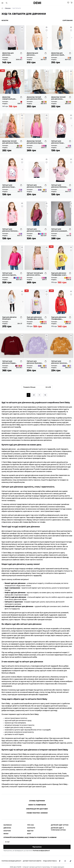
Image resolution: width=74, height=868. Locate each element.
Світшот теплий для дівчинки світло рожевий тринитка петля (35, 274)
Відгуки (30, 831)
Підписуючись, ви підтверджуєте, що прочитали (27, 851)
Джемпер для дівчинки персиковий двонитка (32, 54)
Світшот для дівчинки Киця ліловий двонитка (59, 142)
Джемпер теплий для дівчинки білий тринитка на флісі (35, 98)
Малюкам (8, 825)
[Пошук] (7, 3)
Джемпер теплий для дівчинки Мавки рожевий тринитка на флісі (11, 142)
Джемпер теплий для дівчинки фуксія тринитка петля (35, 142)
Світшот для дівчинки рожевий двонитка (59, 230)
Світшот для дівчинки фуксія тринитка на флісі (9, 274)
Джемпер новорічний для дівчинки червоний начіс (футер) (10, 98)
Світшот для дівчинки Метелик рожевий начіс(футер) (10, 230)
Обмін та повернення (37, 805)
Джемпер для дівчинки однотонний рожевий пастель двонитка (9, 54)
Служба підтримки (37, 801)
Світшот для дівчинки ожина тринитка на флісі (34, 230)
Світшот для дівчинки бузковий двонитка (35, 362)
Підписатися (37, 847)
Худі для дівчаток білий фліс (9, 318)
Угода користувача (50, 861)
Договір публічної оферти (32, 861)
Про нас (31, 825)
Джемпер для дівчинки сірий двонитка (58, 54)
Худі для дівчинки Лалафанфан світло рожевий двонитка (35, 318)
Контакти (31, 828)
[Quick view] (22, 27)
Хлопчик (7, 831)
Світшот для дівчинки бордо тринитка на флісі (9, 362)
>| (45, 395)
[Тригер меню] (2, 3)
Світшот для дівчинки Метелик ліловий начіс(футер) (59, 186)
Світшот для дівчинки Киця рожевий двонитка (10, 186)
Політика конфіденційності (41, 851)
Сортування (67, 20)
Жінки (6, 834)
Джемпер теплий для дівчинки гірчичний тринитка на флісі (59, 98)
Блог (29, 834)
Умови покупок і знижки (37, 813)
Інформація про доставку (37, 809)
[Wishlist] (68, 3)
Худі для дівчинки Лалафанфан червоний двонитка (59, 318)
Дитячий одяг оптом (60, 825)
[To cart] (21, 53)
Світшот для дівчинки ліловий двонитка (34, 186)
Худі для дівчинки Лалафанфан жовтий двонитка (60, 274)
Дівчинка (8, 8)
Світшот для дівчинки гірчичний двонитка (59, 362)
